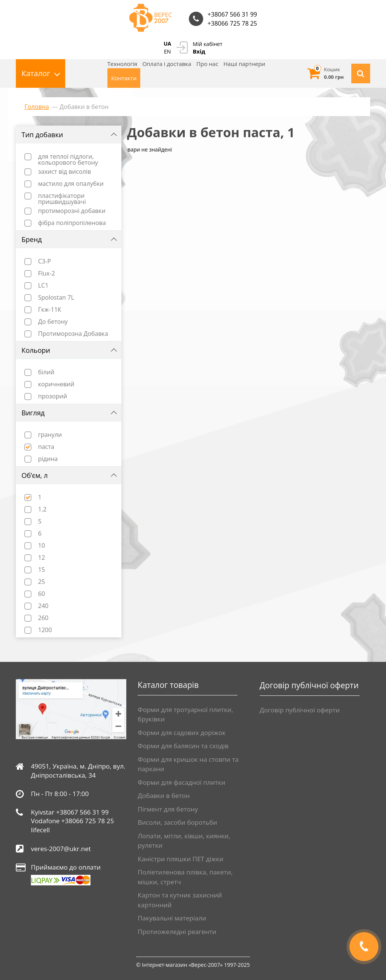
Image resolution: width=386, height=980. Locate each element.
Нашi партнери (244, 64)
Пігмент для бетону (168, 809)
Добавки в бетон (164, 795)
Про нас (207, 64)
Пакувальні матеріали (172, 918)
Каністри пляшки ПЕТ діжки (180, 859)
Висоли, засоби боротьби (177, 822)
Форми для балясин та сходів (183, 746)
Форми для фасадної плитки (182, 782)
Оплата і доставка (167, 64)
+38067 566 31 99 (232, 14)
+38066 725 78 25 (232, 23)
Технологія (122, 64)
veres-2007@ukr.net (61, 849)
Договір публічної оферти (300, 710)
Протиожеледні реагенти (177, 932)
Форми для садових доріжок (182, 733)
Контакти (124, 78)
